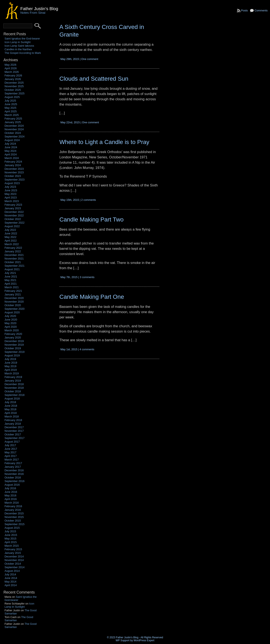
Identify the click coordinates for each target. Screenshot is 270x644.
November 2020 (14, 302)
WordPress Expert (144, 640)
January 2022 (13, 251)
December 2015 (14, 513)
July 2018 (10, 402)
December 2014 (14, 556)
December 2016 (14, 470)
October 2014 (13, 564)
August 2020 (12, 312)
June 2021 (11, 276)
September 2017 (14, 438)
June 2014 (11, 578)
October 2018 (13, 391)
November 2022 (14, 215)
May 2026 (10, 65)
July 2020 (10, 316)
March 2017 (12, 460)
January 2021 (13, 294)
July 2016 (10, 488)
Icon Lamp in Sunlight (17, 42)
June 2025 (11, 104)
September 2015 (14, 524)
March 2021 (12, 287)
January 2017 (13, 467)
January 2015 (13, 553)
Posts (244, 10)
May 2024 (10, 151)
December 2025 (14, 83)
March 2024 (12, 158)
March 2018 (12, 416)
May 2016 (10, 495)
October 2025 (13, 90)
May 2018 (10, 409)
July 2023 (10, 187)
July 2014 (10, 574)
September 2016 (14, 481)
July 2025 (10, 101)
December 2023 (14, 169)
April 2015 (11, 542)
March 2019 (12, 373)
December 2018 (14, 384)
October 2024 (13, 133)
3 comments (87, 277)
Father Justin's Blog (39, 9)
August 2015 (12, 528)
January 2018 (13, 424)
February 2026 (13, 75)
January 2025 (13, 122)
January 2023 (13, 208)
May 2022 (10, 237)
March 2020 (12, 330)
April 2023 (11, 198)
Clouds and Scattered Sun (94, 79)
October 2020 (13, 305)
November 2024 (14, 129)
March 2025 (12, 115)
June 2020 (11, 320)
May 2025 (10, 108)
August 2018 (12, 399)
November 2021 (14, 259)
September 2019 (14, 352)
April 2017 (11, 456)
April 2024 (11, 154)
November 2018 (14, 388)
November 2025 (14, 86)
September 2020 (14, 309)
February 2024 (13, 162)
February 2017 (13, 463)
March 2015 (12, 546)
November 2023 (14, 172)
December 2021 (14, 255)
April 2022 (11, 241)
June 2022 (11, 233)
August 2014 (12, 571)
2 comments (89, 200)
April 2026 (11, 68)
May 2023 (10, 194)
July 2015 (10, 531)
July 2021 (10, 273)
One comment (90, 59)
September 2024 (14, 137)
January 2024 (13, 165)
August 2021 (12, 269)
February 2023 (13, 205)
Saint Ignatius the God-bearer (22, 39)
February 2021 (13, 291)
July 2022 (10, 230)
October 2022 (13, 219)
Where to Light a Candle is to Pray (104, 142)
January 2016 (13, 510)
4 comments (87, 349)
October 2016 (13, 478)
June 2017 (11, 449)
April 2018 (11, 413)
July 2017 (10, 445)
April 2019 (11, 370)
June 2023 (11, 190)
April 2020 (11, 327)
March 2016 (12, 503)
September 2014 (14, 567)
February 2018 (13, 420)
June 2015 (11, 535)
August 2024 (12, 140)
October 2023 (13, 176)
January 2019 (13, 381)
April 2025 (11, 111)
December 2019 (14, 341)
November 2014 (14, 560)
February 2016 (13, 506)
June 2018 (11, 406)
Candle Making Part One (92, 297)
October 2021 (13, 262)
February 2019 (13, 377)
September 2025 (14, 93)
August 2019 (12, 355)
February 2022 (13, 248)
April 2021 (11, 284)
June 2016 (11, 492)
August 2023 (12, 183)
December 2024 (14, 126)
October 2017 (13, 434)
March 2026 (12, 72)
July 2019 (10, 359)
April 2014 (11, 585)
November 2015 (14, 517)
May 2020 (10, 323)
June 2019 (11, 363)
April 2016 (11, 499)
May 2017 (10, 452)
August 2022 (12, 226)
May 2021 (10, 280)
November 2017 (14, 431)
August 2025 (12, 97)
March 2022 (12, 244)
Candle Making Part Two (91, 219)
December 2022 (14, 212)
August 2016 (12, 485)
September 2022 (14, 223)
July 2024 (10, 144)
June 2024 (11, 147)
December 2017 (14, 427)
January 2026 (13, 79)
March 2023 (12, 201)
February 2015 (13, 549)
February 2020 (13, 334)
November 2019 (14, 345)
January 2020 (13, 338)
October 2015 (13, 521)
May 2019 (10, 366)
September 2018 (14, 395)
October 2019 (13, 348)
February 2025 (13, 119)
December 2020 (14, 298)
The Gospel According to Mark (23, 53)
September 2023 (14, 180)
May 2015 (10, 539)
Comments (261, 10)
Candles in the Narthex (18, 49)
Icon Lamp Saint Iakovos (19, 46)
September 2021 (14, 266)
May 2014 (10, 582)
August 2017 (12, 442)
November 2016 (14, 474)
